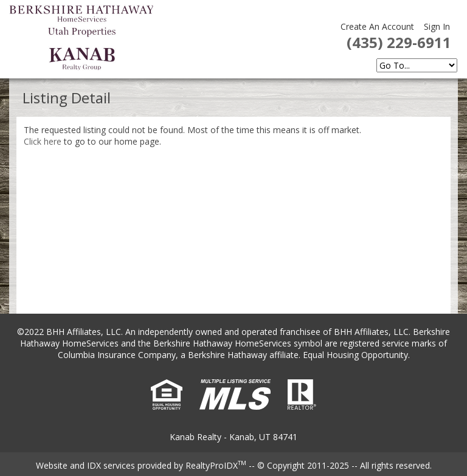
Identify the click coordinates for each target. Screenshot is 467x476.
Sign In (437, 26)
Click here (43, 141)
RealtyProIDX (216, 465)
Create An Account (377, 26)
